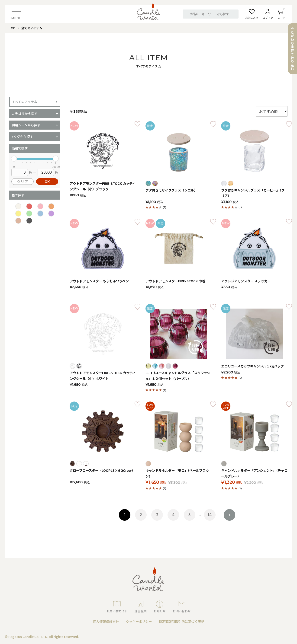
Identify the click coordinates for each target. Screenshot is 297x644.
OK (47, 182)
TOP (12, 28)
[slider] (14, 159)
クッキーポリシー (139, 621)
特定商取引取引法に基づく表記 (181, 621)
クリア (23, 182)
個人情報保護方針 (106, 621)
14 (210, 515)
